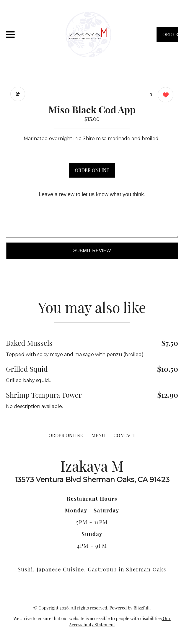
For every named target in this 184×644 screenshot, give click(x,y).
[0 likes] (164, 95)
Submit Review (92, 251)
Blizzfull (141, 608)
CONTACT (124, 435)
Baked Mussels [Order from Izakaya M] (29, 343)
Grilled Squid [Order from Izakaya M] (27, 369)
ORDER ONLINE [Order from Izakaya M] (66, 435)
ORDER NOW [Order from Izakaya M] (170, 37)
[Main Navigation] (10, 35)
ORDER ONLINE (92, 170)
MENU (98, 435)
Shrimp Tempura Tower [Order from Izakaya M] (44, 395)
